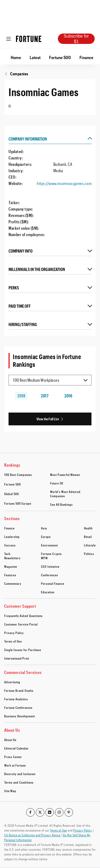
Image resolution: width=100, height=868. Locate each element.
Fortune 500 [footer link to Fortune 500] (13, 484)
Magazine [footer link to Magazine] (11, 566)
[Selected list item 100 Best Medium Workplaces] (50, 380)
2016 (68, 396)
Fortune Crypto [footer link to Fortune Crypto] (51, 554)
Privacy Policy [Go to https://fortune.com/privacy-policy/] (83, 830)
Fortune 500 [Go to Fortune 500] (60, 57)
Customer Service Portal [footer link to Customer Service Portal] (21, 624)
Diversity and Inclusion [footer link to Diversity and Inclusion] (20, 774)
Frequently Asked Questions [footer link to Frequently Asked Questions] (23, 616)
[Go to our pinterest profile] (69, 812)
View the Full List (48, 419)
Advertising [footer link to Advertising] (12, 682)
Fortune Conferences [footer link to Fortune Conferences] (18, 707)
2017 (45, 396)
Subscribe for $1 (76, 39)
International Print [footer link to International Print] (17, 658)
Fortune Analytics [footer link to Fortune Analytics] (16, 699)
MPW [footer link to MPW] (44, 558)
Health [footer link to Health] (88, 528)
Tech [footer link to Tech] (7, 554)
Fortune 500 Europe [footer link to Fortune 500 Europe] (18, 503)
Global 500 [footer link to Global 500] (12, 494)
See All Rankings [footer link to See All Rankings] (61, 504)
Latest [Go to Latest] (35, 57)
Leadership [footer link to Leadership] (12, 537)
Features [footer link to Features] (10, 575)
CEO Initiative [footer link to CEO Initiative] (50, 566)
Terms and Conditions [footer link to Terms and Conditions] (19, 782)
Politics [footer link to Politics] (89, 554)
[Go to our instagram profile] (59, 812)
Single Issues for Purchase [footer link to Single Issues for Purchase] (23, 650)
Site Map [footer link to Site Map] (10, 791)
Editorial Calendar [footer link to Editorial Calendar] (17, 748)
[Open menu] (9, 39)
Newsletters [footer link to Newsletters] (12, 558)
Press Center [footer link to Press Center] (13, 757)
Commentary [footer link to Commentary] (13, 583)
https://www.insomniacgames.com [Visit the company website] (64, 183)
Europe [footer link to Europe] (46, 537)
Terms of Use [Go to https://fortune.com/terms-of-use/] (59, 830)
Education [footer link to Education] (48, 592)
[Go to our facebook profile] (30, 812)
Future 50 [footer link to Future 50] (57, 483)
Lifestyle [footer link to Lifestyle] (90, 545)
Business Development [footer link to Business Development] (20, 716)
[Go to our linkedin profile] (50, 812)
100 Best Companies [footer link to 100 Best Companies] (18, 475)
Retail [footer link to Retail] (88, 537)
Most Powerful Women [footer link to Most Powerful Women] (65, 475)
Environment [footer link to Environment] (49, 545)
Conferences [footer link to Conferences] (50, 575)
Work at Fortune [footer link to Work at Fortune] (15, 765)
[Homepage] (29, 39)
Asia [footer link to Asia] (44, 528)
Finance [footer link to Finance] (9, 528)
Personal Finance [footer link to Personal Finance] (53, 583)
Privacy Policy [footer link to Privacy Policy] (14, 633)
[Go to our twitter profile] (40, 812)
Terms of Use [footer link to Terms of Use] (13, 641)
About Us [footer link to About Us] (10, 740)
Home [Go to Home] (16, 57)
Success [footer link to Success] (10, 545)
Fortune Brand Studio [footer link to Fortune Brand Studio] (19, 690)
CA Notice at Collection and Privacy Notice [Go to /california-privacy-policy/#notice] (32, 835)
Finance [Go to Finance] (86, 57)
